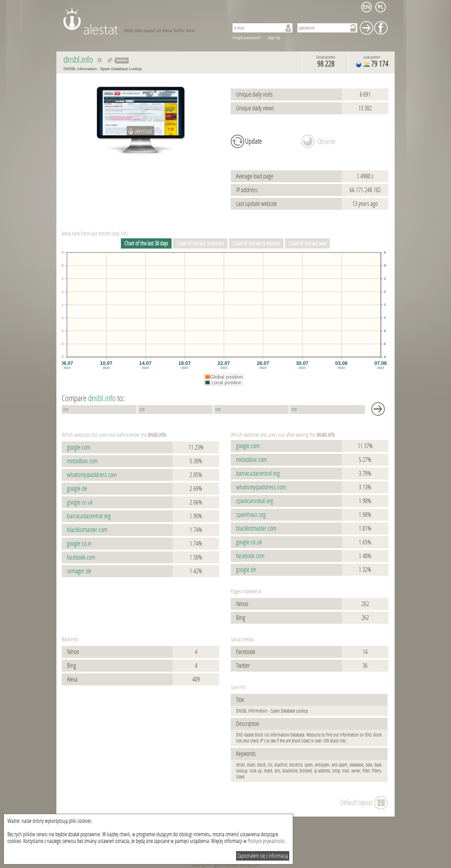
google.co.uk (80, 502)
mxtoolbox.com (82, 461)
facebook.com (81, 557)
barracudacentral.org (89, 516)
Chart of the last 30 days (146, 243)
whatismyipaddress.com (92, 475)
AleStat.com (142, 21)
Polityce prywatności (266, 841)
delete (122, 60)
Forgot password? (247, 38)
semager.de (79, 571)
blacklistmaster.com (87, 530)
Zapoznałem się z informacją (263, 856)
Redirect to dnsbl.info (110, 60)
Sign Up (274, 38)
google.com (79, 447)
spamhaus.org (251, 515)
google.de (77, 489)
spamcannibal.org (255, 501)
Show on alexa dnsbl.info (100, 60)
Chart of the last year (307, 243)
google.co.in (79, 544)
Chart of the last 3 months (200, 243)
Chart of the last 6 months (256, 243)
